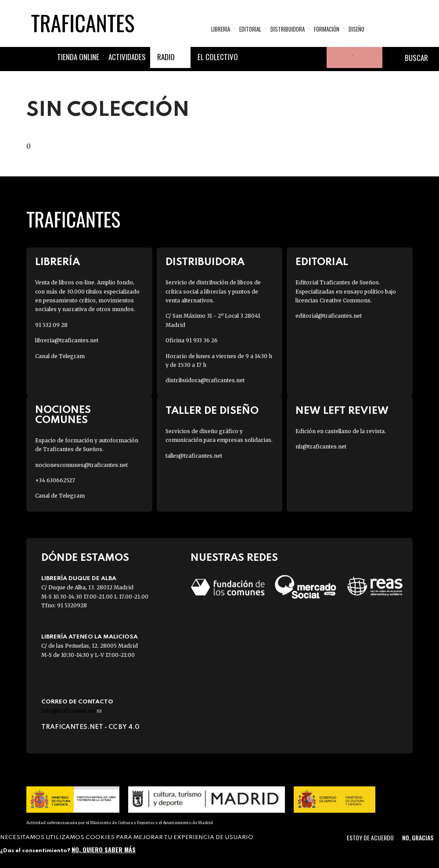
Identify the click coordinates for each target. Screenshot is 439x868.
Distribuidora (288, 29)
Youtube (316, 57)
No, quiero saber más (104, 849)
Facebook (253, 57)
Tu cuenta (337, 57)
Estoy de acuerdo (370, 838)
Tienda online (78, 57)
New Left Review (342, 411)
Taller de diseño (212, 411)
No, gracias (418, 838)
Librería (58, 262)
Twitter (274, 57)
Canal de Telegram (60, 356)
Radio (166, 57)
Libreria (221, 29)
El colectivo (218, 57)
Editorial (250, 29)
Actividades (127, 57)
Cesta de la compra (367, 57)
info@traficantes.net (71, 711)
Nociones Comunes (63, 415)
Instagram (295, 57)
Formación (327, 29)
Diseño (356, 29)
